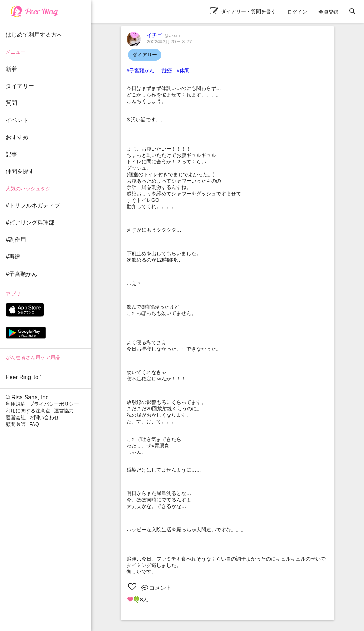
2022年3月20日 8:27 (169, 42)
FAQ (34, 424)
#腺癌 (166, 70)
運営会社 (16, 417)
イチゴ (163, 35)
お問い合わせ (44, 417)
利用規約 (16, 404)
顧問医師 (16, 424)
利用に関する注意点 (28, 411)
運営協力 (64, 411)
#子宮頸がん (140, 70)
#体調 (183, 70)
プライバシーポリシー (54, 404)
